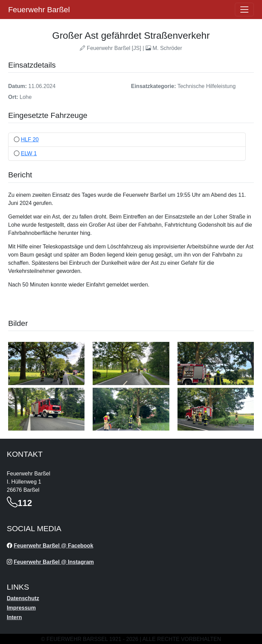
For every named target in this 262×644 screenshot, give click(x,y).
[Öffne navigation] (244, 10)
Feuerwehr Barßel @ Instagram (54, 562)
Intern (14, 617)
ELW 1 (29, 153)
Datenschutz (23, 598)
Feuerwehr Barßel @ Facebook (53, 546)
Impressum (21, 608)
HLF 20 (30, 140)
